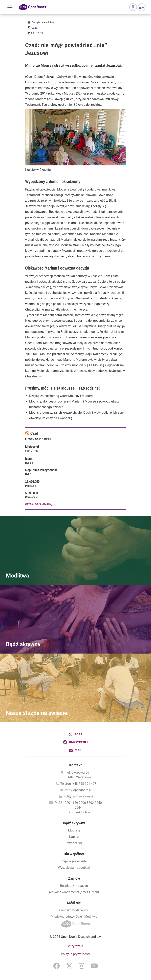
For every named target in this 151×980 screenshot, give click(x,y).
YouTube (94, 966)
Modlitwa (17, 576)
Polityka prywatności (75, 954)
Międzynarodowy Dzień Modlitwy (74, 917)
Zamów (74, 878)
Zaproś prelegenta (74, 861)
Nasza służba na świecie (37, 713)
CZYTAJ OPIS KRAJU (38, 504)
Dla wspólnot (74, 854)
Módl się (74, 830)
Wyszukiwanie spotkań (74, 868)
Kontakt (75, 765)
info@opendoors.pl (78, 790)
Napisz (74, 837)
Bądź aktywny (23, 644)
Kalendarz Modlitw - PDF (74, 910)
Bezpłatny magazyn (74, 886)
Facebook (57, 966)
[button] (76, 734)
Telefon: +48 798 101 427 (78, 784)
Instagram (82, 966)
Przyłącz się (74, 843)
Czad (34, 28)
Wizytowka (75, 946)
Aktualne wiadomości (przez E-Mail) (74, 892)
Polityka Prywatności (78, 796)
